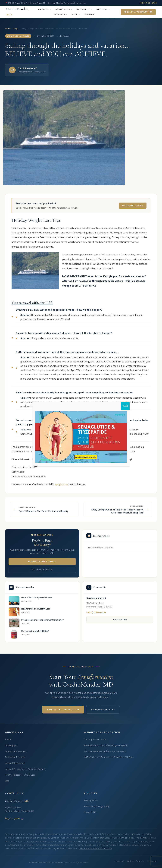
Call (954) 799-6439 (42, 570)
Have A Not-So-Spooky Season (37, 598)
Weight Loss (63, 10)
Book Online (120, 620)
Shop (75, 14)
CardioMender (17, 12)
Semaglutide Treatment (16, 751)
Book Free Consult (133, 206)
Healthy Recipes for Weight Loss (20, 775)
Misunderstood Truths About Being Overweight (106, 745)
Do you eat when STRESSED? (35, 631)
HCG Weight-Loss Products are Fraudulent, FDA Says (109, 757)
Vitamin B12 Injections (15, 763)
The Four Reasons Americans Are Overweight (105, 751)
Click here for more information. (95, 848)
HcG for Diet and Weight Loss (36, 609)
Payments (59, 14)
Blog (16, 29)
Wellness (102, 10)
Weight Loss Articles (18, 36)
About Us (43, 10)
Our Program (11, 745)
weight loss (62, 484)
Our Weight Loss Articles (95, 740)
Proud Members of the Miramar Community (42, 620)
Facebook (120, 861)
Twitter (130, 861)
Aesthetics (83, 10)
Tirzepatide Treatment (15, 757)
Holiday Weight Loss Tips (101, 548)
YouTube (140, 861)
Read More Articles (103, 710)
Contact (89, 14)
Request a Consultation (138, 12)
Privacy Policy (90, 812)
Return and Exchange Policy (97, 807)
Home (8, 29)
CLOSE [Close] (125, 406)
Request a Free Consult (42, 562)
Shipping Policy (91, 801)
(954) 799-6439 (148, 3)
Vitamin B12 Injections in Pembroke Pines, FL (25, 769)
